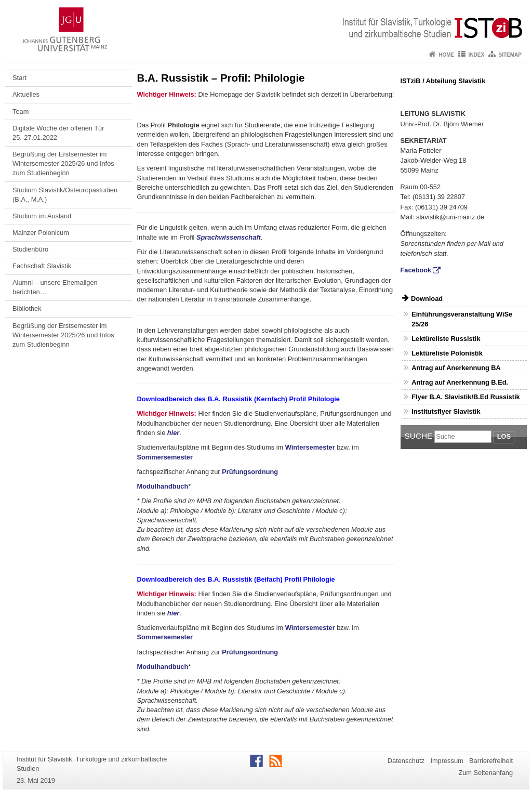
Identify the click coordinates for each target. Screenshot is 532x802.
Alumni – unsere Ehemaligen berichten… (55, 287)
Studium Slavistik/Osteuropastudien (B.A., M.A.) (65, 195)
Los (504, 436)
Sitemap (510, 55)
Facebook (416, 270)
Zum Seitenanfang (486, 773)
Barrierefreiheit (491, 761)
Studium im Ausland (42, 216)
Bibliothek (27, 308)
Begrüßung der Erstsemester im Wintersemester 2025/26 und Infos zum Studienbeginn (63, 164)
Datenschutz (406, 761)
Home (446, 55)
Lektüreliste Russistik (446, 339)
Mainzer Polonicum (41, 233)
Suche (419, 436)
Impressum (447, 761)
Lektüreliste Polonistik (447, 353)
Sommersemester (165, 457)
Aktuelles (26, 94)
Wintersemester (310, 447)
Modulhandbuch (163, 486)
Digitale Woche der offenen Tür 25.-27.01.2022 (58, 133)
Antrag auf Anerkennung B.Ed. (460, 382)
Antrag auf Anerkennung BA (456, 368)
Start (19, 78)
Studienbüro (30, 249)
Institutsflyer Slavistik (446, 411)
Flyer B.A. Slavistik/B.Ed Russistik (465, 397)
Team (21, 111)
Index (477, 55)
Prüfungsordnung (250, 472)
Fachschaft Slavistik (42, 266)
